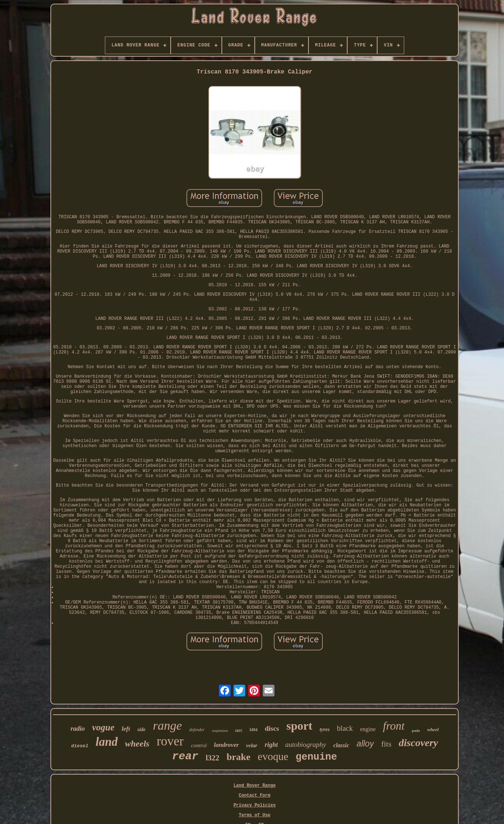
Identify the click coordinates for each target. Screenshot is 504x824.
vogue (103, 727)
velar (252, 745)
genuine (316, 757)
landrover (226, 745)
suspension (220, 731)
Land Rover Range (255, 786)
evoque (273, 756)
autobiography (306, 744)
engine (368, 729)
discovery (418, 743)
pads (416, 730)
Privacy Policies (255, 805)
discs (272, 728)
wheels (137, 744)
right (271, 745)
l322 (213, 758)
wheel (433, 729)
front (394, 726)
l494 (253, 730)
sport (300, 726)
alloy (365, 744)
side (142, 729)
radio (78, 729)
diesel (80, 746)
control (199, 745)
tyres (325, 729)
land (107, 742)
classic (341, 745)
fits (386, 744)
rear (185, 756)
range (167, 725)
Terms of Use (254, 815)
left (126, 729)
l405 (239, 730)
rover (170, 741)
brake (238, 757)
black (345, 728)
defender (197, 730)
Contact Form (254, 795)
